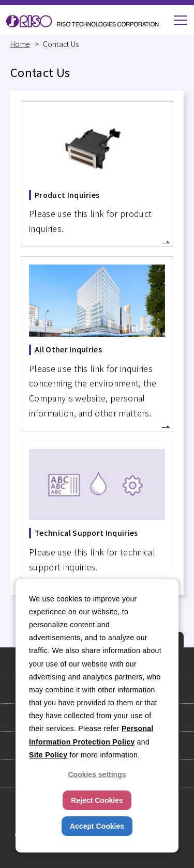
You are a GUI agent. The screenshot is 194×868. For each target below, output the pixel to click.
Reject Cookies (97, 800)
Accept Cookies (97, 826)
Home (20, 44)
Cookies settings (97, 774)
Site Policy (48, 755)
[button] (180, 20)
